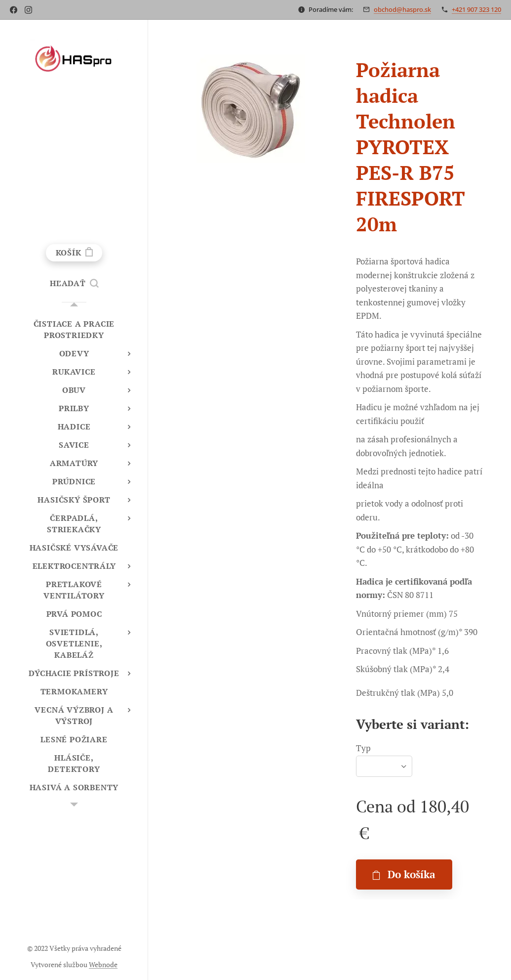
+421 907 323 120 (476, 9)
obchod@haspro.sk (402, 9)
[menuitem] (74, 330)
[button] (74, 283)
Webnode (103, 964)
